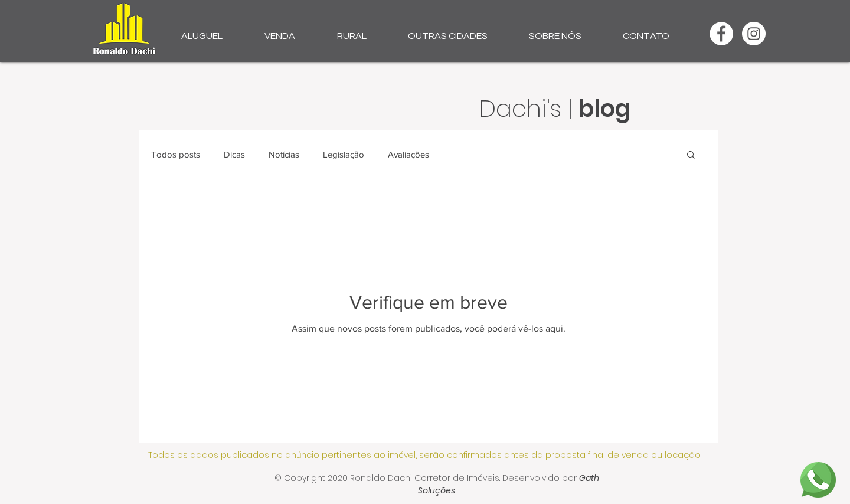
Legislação (344, 154)
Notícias (284, 154)
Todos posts (176, 154)
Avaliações (408, 154)
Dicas (234, 154)
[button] (202, 31)
